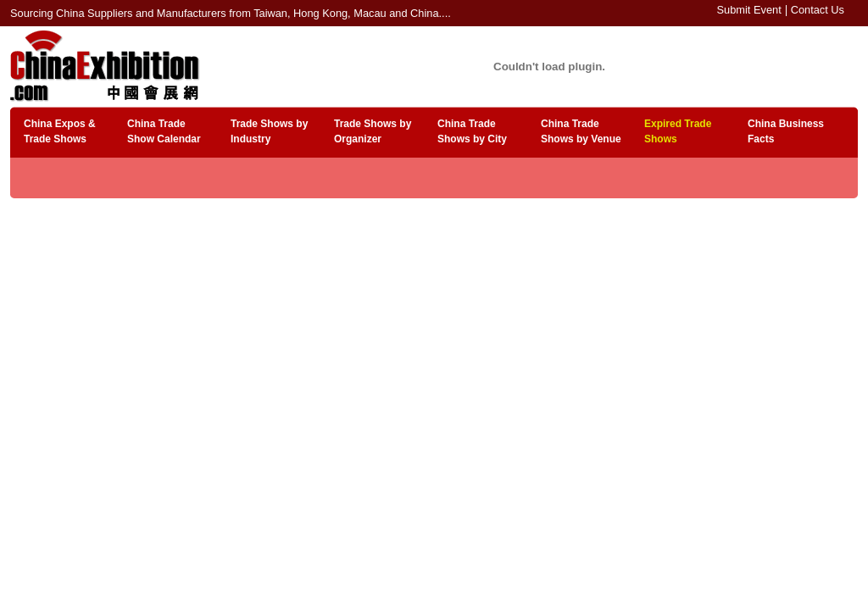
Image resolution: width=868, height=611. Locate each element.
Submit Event (749, 10)
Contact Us (818, 10)
